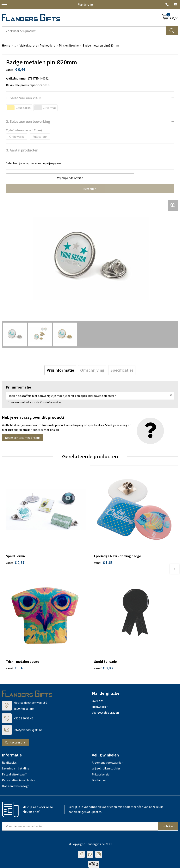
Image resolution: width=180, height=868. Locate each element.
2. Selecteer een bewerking (28, 121)
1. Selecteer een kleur (24, 98)
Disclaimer (99, 781)
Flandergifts (86, 4)
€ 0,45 (15, 668)
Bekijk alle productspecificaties (28, 85)
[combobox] (84, 31)
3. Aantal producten (22, 150)
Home (6, 45)
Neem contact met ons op (22, 438)
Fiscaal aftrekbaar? (14, 775)
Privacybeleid (101, 775)
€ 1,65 (103, 562)
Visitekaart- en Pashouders (37, 45)
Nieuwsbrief (100, 707)
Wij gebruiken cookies (106, 769)
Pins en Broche (69, 45)
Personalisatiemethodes (18, 781)
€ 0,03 (103, 668)
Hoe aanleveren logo (16, 787)
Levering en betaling (16, 769)
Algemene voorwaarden (108, 763)
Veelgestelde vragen (105, 713)
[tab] (60, 370)
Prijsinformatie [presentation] (60, 370)
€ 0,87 (15, 562)
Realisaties (9, 763)
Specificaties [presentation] (122, 370)
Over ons (98, 701)
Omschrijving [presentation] (92, 370)
